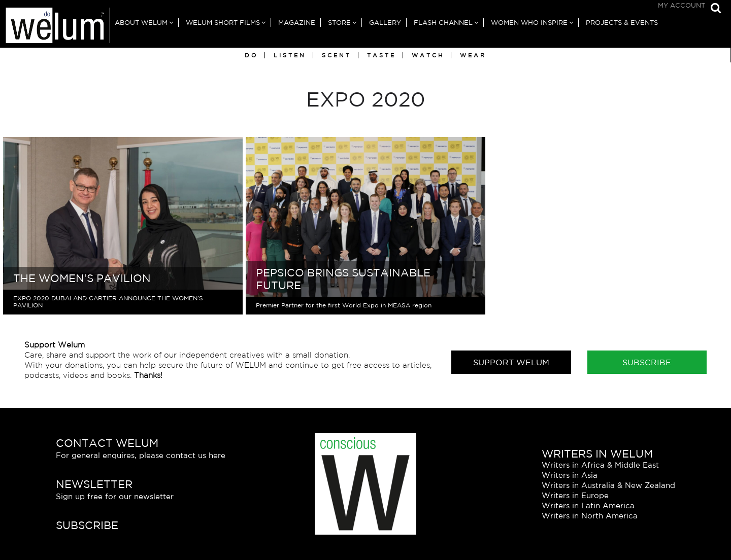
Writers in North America (590, 516)
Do (251, 55)
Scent (337, 55)
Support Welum (511, 362)
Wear (473, 55)
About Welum (141, 23)
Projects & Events (622, 23)
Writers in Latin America (588, 505)
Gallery (385, 23)
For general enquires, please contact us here (141, 455)
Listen (290, 55)
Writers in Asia (570, 475)
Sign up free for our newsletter (115, 496)
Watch (428, 55)
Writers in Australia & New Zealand (608, 485)
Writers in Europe (575, 495)
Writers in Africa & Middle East (600, 465)
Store (339, 23)
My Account (682, 5)
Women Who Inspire (529, 23)
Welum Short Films (223, 23)
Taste (381, 55)
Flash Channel (443, 23)
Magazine (297, 23)
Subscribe (647, 362)
